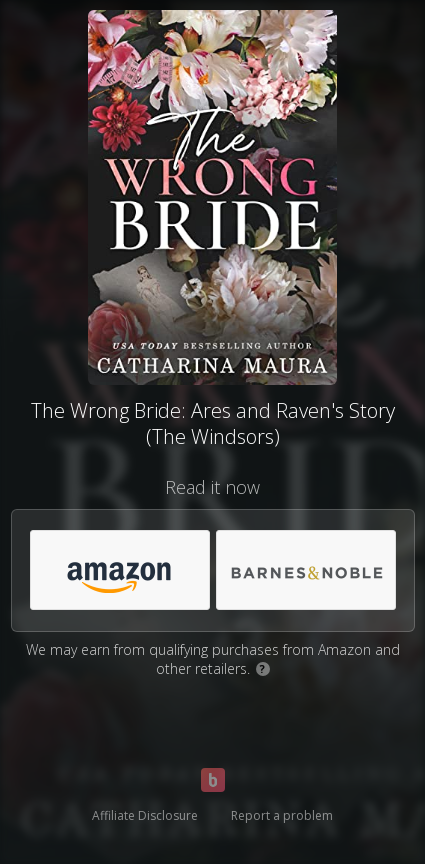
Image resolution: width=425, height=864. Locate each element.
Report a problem (282, 815)
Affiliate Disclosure (145, 815)
